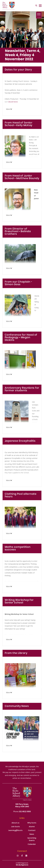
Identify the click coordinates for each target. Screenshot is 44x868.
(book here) (13, 102)
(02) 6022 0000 (25, 811)
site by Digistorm (22, 865)
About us (15, 823)
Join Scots (15, 827)
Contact (32, 831)
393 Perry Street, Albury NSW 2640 (22, 805)
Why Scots (32, 823)
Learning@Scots (15, 831)
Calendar (32, 844)
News (32, 834)
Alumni (32, 827)
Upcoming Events (32, 839)
